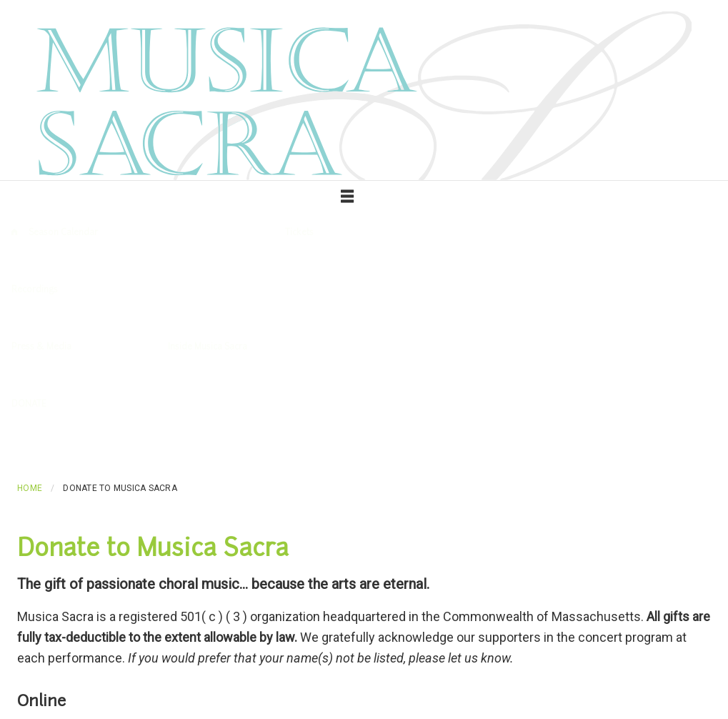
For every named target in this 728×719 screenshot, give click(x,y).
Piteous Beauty (484, 319)
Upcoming (49, 262)
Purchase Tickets (320, 262)
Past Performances (118, 262)
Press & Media (41, 347)
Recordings (35, 290)
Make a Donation (45, 433)
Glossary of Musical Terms (221, 262)
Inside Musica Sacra (208, 347)
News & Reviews (44, 376)
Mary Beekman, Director (318, 376)
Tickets (299, 233)
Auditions (558, 376)
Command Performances (639, 376)
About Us (186, 376)
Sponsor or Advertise (130, 433)
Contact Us (237, 376)
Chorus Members (411, 376)
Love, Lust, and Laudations (649, 319)
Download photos (122, 376)
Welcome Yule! (555, 319)
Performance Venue (405, 262)
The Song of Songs (323, 319)
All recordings (39, 319)
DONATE (29, 405)
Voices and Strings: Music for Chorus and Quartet (176, 319)
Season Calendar (63, 233)
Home (30, 488)
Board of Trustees (492, 376)
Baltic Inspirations (407, 319)
